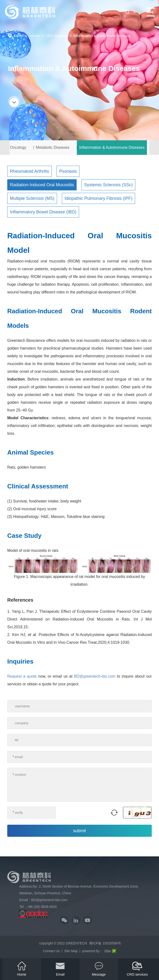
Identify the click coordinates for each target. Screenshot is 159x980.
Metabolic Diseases (53, 147)
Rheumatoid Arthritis (29, 171)
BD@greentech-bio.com (95, 676)
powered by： (93, 951)
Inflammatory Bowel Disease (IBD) (43, 212)
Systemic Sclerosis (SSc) (108, 185)
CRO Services (56, 36)
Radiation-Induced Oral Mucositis (42, 185)
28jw (110, 951)
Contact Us (51, 951)
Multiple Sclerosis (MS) (32, 198)
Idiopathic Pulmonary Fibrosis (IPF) (98, 198)
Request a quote (22, 676)
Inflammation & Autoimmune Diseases (102, 36)
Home (35, 36)
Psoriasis (68, 171)
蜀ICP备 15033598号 (105, 943)
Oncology (18, 147)
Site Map (71, 951)
